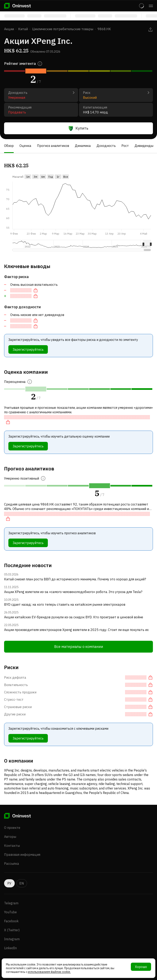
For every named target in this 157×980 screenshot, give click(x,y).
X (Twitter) (12, 930)
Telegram (11, 903)
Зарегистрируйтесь (28, 349)
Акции (9, 29)
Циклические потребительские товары (63, 29)
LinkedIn (10, 948)
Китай (23, 29)
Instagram (12, 939)
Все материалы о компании (79, 647)
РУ (9, 883)
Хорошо (141, 967)
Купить (78, 128)
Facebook (11, 921)
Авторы (10, 837)
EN (22, 883)
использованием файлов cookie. (49, 972)
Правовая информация (22, 855)
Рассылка (12, 864)
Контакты (12, 846)
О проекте (12, 828)
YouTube (10, 912)
